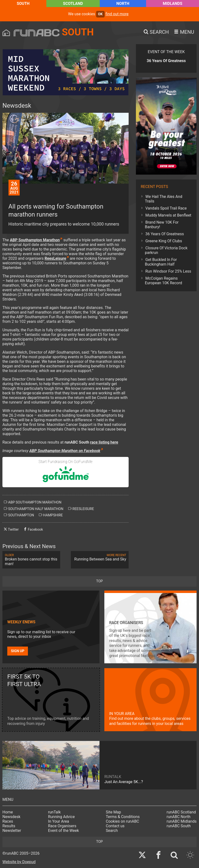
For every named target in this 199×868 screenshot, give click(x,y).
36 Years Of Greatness (165, 234)
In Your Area (59, 821)
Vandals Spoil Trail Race (166, 208)
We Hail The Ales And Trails (164, 199)
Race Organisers (62, 826)
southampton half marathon (34, 509)
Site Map (113, 812)
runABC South (179, 826)
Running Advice (61, 817)
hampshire (51, 515)
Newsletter (12, 831)
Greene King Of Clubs (164, 241)
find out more (117, 14)
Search (112, 831)
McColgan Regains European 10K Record (163, 281)
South (23, 4)
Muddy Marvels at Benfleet (168, 215)
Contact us (115, 826)
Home (8, 812)
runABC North (179, 817)
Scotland (73, 4)
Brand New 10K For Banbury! (162, 225)
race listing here (104, 442)
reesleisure (81, 509)
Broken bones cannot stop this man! (31, 560)
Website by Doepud (19, 862)
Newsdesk (11, 817)
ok (100, 14)
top (99, 581)
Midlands (173, 4)
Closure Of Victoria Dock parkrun (166, 250)
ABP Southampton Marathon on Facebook (65, 451)
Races (8, 821)
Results (9, 826)
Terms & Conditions (123, 817)
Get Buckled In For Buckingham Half (161, 262)
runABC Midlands (182, 821)
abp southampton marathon (33, 502)
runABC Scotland (181, 812)
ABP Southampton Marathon (35, 240)
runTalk (54, 812)
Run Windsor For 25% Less (168, 271)
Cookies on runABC (122, 821)
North (123, 4)
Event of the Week (63, 831)
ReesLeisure (55, 258)
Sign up (18, 651)
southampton (19, 515)
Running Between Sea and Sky (100, 557)
